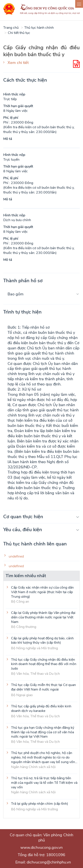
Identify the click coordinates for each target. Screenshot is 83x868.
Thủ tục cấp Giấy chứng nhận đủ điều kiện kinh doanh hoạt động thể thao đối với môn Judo (44, 664)
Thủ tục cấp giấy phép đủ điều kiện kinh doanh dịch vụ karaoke (41, 709)
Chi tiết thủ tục (19, 33)
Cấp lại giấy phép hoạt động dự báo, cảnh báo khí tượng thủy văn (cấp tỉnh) (42, 641)
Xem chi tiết (18, 63)
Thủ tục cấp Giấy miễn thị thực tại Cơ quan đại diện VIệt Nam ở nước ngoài (43, 687)
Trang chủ (11, 28)
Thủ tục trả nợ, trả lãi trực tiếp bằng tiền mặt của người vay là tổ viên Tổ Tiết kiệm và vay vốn (44, 782)
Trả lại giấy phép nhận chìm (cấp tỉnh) (40, 804)
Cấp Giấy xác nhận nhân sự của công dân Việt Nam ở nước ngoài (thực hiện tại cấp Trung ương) (42, 592)
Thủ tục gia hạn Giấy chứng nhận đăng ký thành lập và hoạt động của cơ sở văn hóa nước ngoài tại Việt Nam (43, 732)
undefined (16, 557)
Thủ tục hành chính (39, 28)
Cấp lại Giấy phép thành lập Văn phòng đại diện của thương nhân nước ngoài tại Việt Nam (43, 617)
